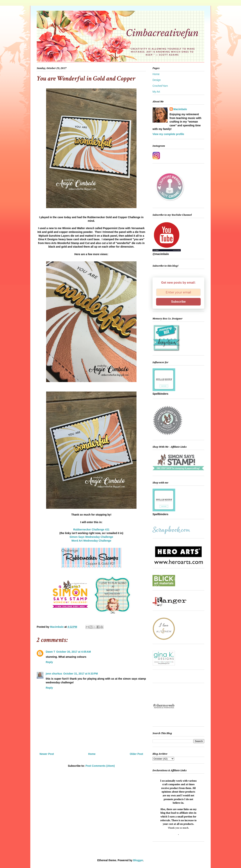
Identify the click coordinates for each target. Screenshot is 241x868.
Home (92, 754)
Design (157, 80)
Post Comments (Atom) (100, 766)
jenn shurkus (54, 674)
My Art (156, 92)
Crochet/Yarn (160, 86)
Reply (49, 662)
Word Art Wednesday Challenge (91, 541)
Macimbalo (180, 109)
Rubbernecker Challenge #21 (91, 530)
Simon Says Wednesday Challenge (91, 537)
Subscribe (178, 302)
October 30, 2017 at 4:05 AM (74, 652)
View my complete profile (168, 134)
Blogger (138, 860)
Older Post (136, 754)
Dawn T (50, 652)
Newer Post (47, 754)
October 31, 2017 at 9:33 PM (80, 674)
